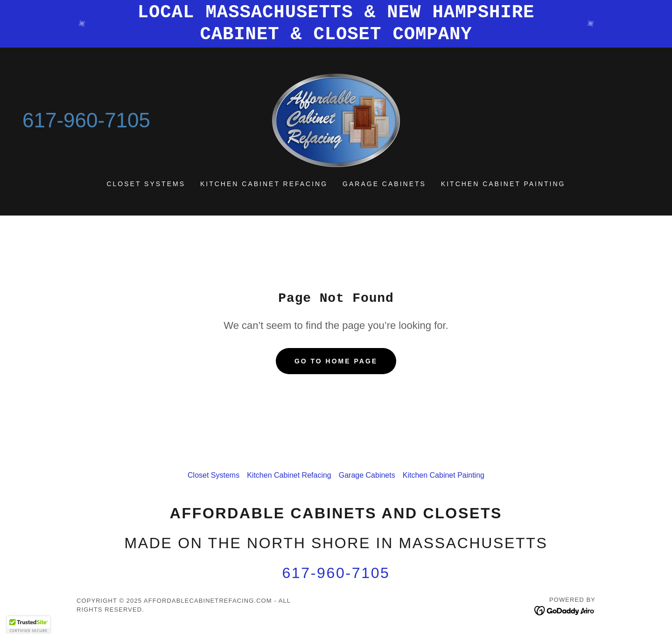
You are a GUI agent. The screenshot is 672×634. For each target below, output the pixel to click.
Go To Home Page (336, 361)
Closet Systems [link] (146, 184)
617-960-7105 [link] (86, 120)
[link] (336, 120)
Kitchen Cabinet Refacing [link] (264, 184)
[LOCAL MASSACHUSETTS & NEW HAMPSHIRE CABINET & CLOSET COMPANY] (336, 24)
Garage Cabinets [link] (384, 184)
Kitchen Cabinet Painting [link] (503, 184)
